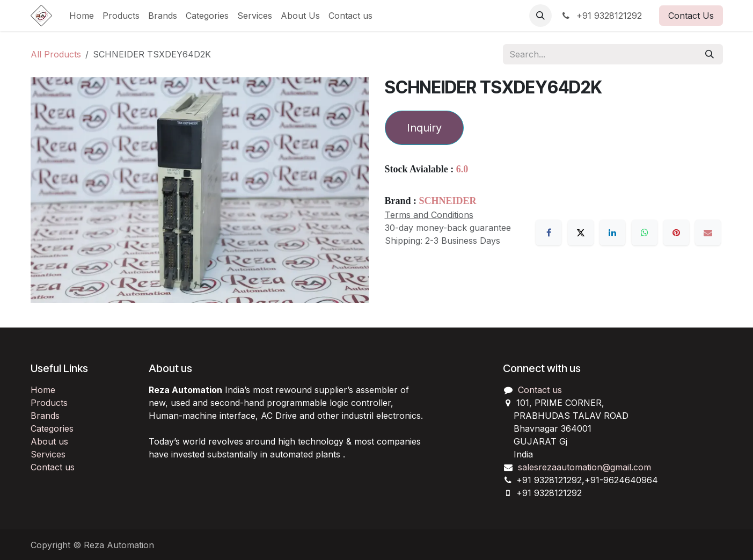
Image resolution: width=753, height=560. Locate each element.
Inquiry (424, 128)
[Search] (710, 54)
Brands (45, 416)
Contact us (53, 467)
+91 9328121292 (601, 16)
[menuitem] (82, 16)
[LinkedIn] (612, 232)
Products (49, 403)
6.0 (462, 169)
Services (48, 454)
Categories (52, 428)
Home (43, 390)
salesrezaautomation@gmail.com (584, 467)
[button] (540, 16)
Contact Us (691, 16)
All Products (56, 54)
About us (49, 441)
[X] (581, 232)
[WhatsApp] (645, 232)
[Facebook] (549, 232)
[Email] (708, 232)
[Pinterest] (676, 232)
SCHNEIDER (448, 201)
